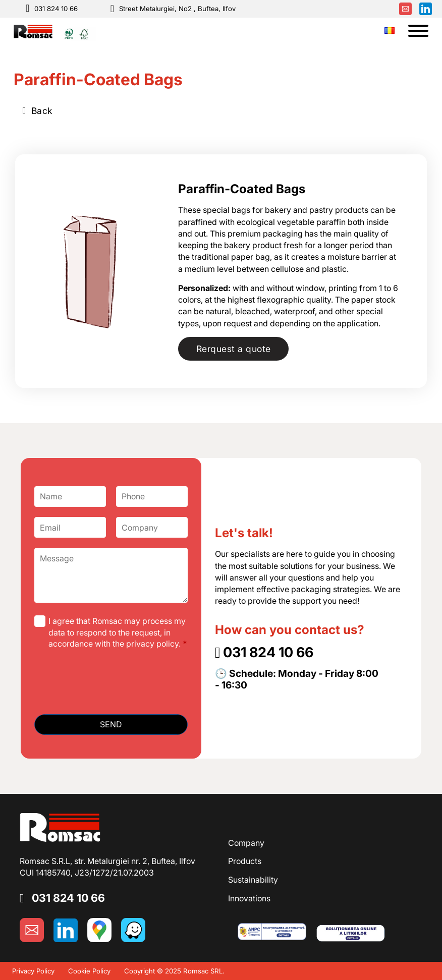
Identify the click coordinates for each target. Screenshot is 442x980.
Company (246, 843)
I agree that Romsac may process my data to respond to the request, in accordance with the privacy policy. (118, 632)
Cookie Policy (89, 971)
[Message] (111, 575)
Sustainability (253, 880)
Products (245, 861)
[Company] (152, 527)
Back (38, 111)
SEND (111, 724)
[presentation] (111, 684)
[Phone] (152, 497)
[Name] (70, 497)
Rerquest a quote (234, 349)
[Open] (418, 31)
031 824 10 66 (56, 9)
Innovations (249, 898)
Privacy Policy (33, 971)
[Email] (70, 527)
